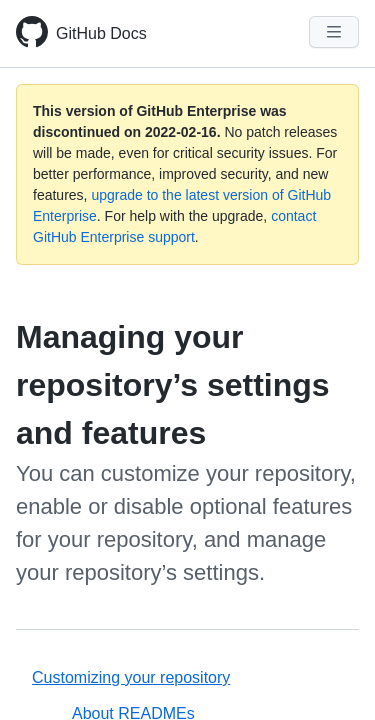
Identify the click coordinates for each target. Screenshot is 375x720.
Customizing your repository (131, 677)
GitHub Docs (101, 33)
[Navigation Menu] (334, 32)
